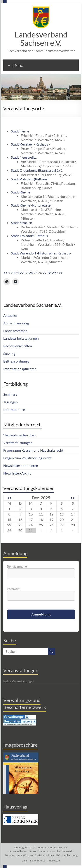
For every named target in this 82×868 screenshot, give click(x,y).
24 (31, 273)
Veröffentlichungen (18, 443)
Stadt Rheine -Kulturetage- (31, 205)
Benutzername (17, 566)
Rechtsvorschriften (18, 346)
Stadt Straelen (22, 223)
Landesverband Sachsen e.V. (41, 39)
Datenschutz (38, 860)
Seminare (10, 394)
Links (24, 860)
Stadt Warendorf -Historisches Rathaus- (41, 253)
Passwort (13, 589)
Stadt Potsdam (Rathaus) (30, 179)
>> (61, 273)
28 (49, 273)
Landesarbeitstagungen (21, 338)
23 (26, 273)
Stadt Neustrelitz (24, 157)
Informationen (14, 409)
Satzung (9, 353)
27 (45, 273)
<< (5, 273)
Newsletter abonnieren (21, 465)
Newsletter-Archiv (17, 473)
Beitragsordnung (16, 361)
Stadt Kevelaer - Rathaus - (31, 144)
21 (17, 273)
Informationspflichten (20, 369)
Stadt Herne (20, 131)
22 (22, 273)
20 (12, 273)
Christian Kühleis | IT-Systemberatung (56, 855)
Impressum (54, 860)
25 (35, 273)
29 (54, 273)
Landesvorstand (15, 331)
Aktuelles (10, 315)
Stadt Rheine (21, 192)
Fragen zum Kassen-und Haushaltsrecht (33, 450)
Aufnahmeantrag (16, 323)
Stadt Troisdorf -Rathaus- (30, 236)
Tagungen (10, 402)
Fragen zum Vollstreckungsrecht (27, 458)
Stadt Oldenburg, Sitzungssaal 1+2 (37, 170)
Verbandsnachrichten (19, 435)
